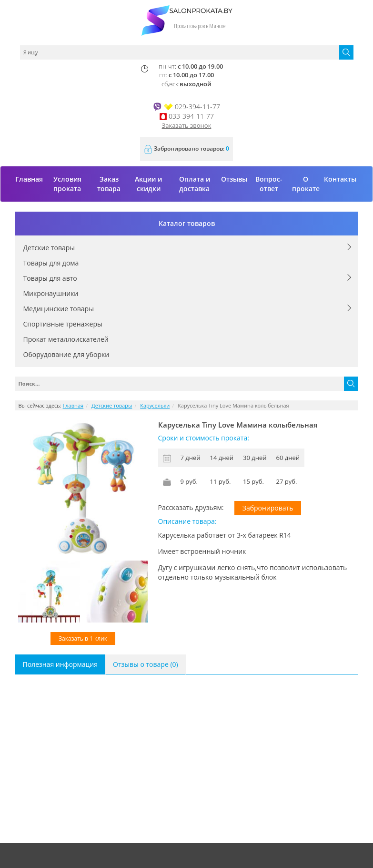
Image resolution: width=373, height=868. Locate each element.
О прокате (306, 184)
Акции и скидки (148, 184)
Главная (29, 179)
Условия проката (67, 184)
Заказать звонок (187, 125)
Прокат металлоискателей (66, 339)
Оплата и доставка (195, 184)
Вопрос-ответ (269, 184)
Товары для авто (50, 278)
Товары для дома (51, 263)
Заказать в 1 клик (83, 638)
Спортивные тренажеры (63, 324)
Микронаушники (51, 293)
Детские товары (49, 248)
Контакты (340, 179)
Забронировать (268, 508)
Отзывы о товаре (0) (146, 664)
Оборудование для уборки (66, 354)
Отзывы (234, 179)
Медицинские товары (59, 309)
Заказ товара (109, 184)
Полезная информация (60, 664)
